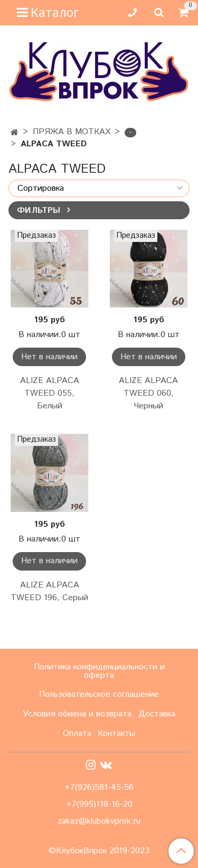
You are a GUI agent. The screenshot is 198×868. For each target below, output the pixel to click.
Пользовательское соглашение (99, 694)
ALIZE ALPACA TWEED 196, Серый (49, 591)
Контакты (116, 734)
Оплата (77, 734)
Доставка (157, 714)
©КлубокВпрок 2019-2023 (99, 851)
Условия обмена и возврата (77, 714)
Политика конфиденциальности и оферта (99, 671)
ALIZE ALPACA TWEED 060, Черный (148, 393)
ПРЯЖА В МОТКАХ (72, 132)
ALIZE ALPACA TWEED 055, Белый (50, 393)
